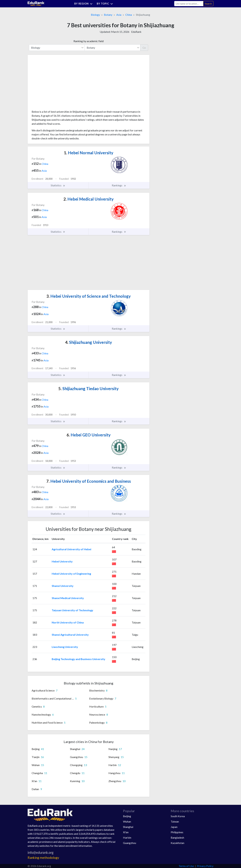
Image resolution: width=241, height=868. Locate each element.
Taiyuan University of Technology (72, 610)
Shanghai (128, 827)
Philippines (177, 832)
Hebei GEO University (89, 435)
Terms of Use (186, 866)
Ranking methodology (43, 858)
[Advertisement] (57, 84)
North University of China (68, 622)
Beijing (127, 816)
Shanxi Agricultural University (70, 635)
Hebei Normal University (89, 153)
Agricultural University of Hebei (71, 549)
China (129, 15)
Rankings (119, 185)
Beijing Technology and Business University (78, 659)
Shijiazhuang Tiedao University (89, 389)
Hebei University (62, 561)
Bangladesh (177, 837)
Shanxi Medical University (68, 598)
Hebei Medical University (89, 199)
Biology (95, 15)
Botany (108, 15)
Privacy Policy (205, 866)
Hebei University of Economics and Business (89, 481)
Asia (119, 15)
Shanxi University (63, 586)
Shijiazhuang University (89, 342)
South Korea (178, 816)
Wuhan (127, 821)
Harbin (127, 837)
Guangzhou (130, 843)
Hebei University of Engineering (71, 574)
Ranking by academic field (89, 41)
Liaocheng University (65, 647)
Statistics (58, 185)
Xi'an (126, 832)
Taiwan (175, 821)
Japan (174, 827)
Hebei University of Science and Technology (89, 296)
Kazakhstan (177, 843)
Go (144, 48)
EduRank (136, 32)
